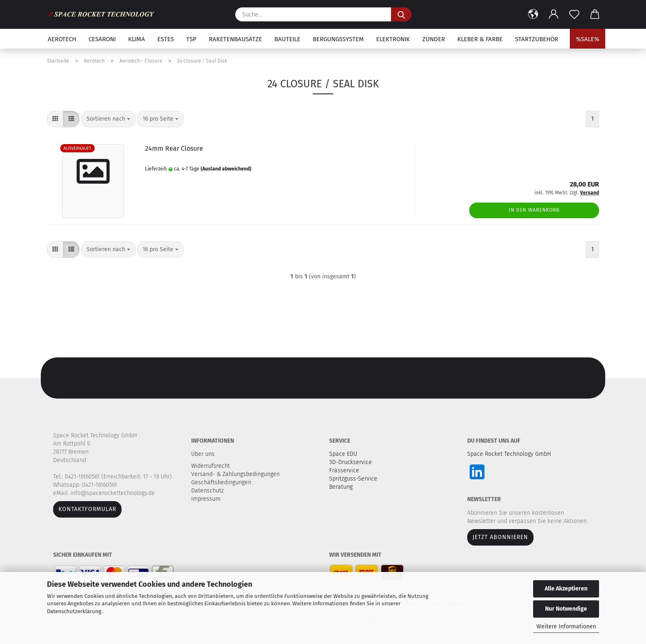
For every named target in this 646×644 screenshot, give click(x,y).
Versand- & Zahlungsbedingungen (236, 474)
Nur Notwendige (566, 609)
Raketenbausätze (235, 39)
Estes (166, 39)
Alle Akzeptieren (566, 589)
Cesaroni (102, 39)
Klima (137, 39)
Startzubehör (537, 39)
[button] (533, 14)
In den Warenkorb (534, 210)
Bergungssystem (338, 39)
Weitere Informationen (566, 626)
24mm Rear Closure (174, 148)
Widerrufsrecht (211, 466)
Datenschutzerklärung (74, 611)
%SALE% (587, 39)
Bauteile (287, 39)
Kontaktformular (87, 509)
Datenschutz (208, 491)
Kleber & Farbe (480, 39)
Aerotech (62, 39)
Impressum (206, 499)
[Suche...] (401, 14)
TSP (191, 39)
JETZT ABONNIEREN (500, 537)
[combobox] (108, 119)
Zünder (434, 39)
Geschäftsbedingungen (222, 482)
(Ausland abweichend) (226, 169)
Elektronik (393, 39)
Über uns (203, 454)
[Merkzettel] (574, 14)
